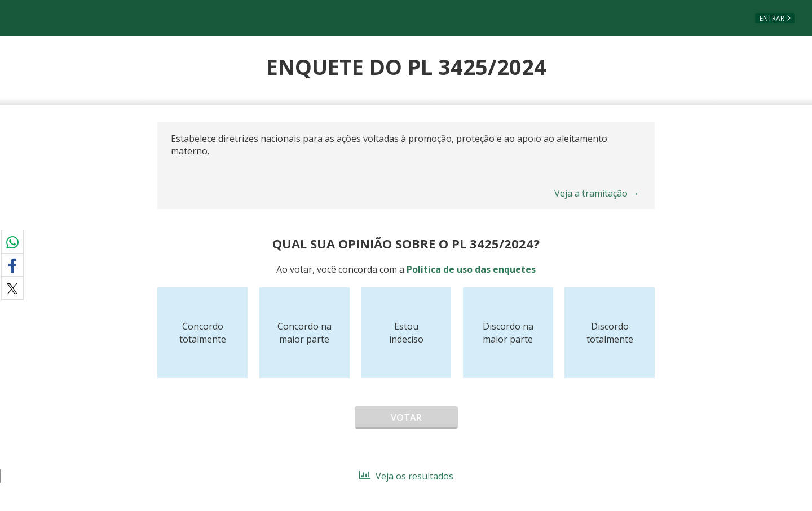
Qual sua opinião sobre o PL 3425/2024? (406, 243)
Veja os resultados (406, 476)
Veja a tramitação (597, 193)
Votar (406, 417)
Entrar (772, 18)
